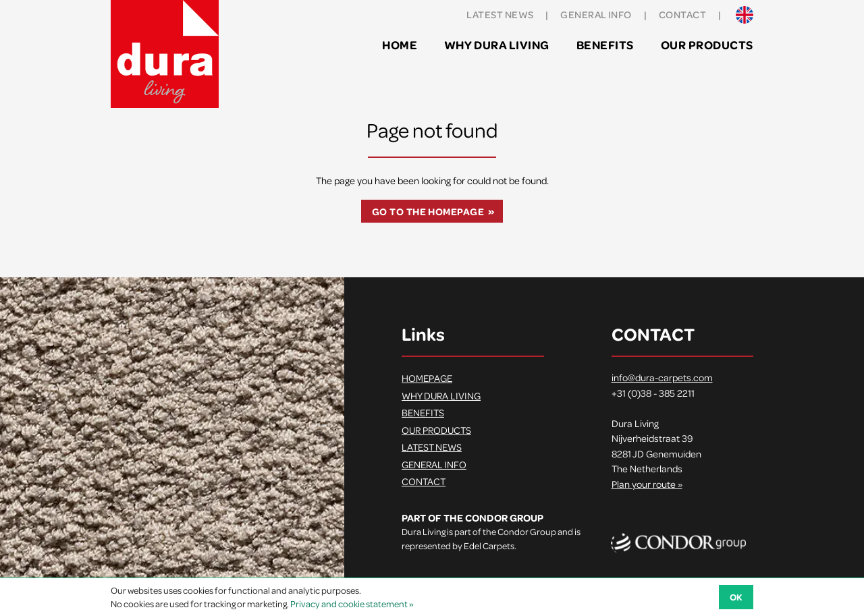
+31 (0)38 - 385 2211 (653, 393)
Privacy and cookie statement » (352, 604)
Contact (682, 14)
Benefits (605, 45)
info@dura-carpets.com (662, 377)
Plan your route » (647, 484)
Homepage (427, 378)
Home (400, 45)
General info (596, 14)
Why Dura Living (497, 45)
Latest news (500, 14)
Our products (707, 45)
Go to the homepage (428, 212)
